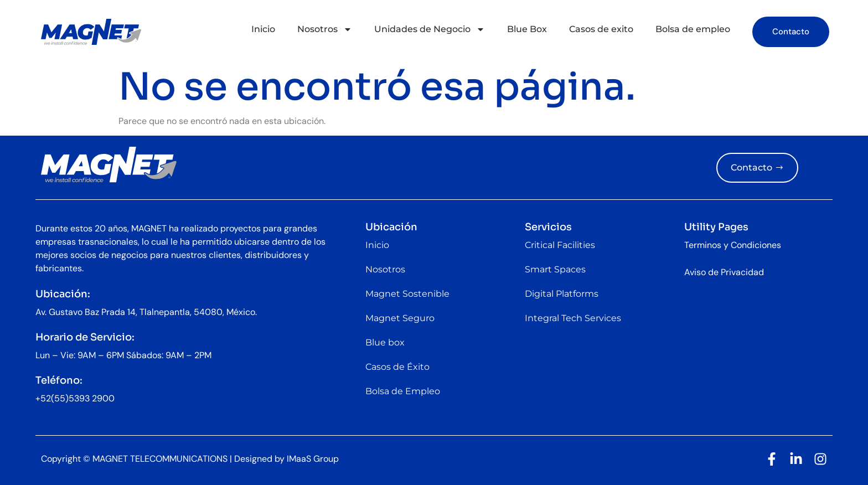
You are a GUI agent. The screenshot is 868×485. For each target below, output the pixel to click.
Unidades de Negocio (430, 29)
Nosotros (325, 29)
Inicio (263, 29)
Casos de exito (601, 29)
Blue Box (527, 29)
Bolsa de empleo (693, 29)
